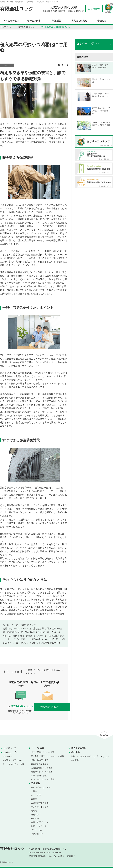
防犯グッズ (36, 815)
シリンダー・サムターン (42, 787)
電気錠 (34, 799)
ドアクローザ (37, 834)
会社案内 (102, 21)
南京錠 (34, 811)
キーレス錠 (36, 795)
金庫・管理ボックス (40, 822)
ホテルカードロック (40, 807)
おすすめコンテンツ (26, 27)
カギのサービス (11, 21)
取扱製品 (56, 21)
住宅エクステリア (39, 826)
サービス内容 (34, 21)
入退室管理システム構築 (42, 768)
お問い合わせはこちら (52, 707)
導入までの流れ (79, 21)
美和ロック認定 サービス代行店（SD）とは (90, 756)
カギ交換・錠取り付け (13, 760)
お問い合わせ (94, 9)
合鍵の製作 (8, 756)
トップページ (6, 27)
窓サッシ (35, 818)
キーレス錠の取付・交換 (13, 764)
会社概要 (75, 760)
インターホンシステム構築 (43, 779)
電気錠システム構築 (40, 764)
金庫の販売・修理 (39, 776)
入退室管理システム (40, 803)
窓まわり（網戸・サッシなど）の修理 (48, 756)
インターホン (37, 830)
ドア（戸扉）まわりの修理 (43, 752)
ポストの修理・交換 (40, 760)
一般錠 (34, 791)
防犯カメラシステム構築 (42, 772)
